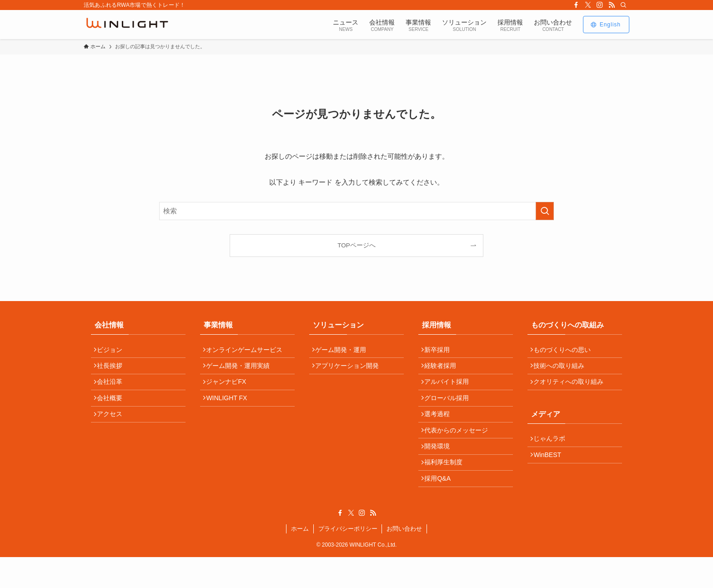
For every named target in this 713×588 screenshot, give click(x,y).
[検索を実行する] (545, 211)
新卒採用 (441, 351)
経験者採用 (444, 371)
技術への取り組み (562, 371)
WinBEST (551, 470)
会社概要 (113, 410)
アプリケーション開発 (351, 371)
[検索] (623, 5)
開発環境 (441, 468)
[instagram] (600, 5)
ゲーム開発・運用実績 (241, 371)
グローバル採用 (450, 410)
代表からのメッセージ (460, 449)
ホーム (300, 560)
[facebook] (576, 5)
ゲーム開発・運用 (344, 351)
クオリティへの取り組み (572, 390)
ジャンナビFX (230, 390)
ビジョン (113, 351)
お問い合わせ (404, 560)
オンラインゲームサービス (248, 351)
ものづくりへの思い (566, 351)
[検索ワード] (356, 211)
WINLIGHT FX (230, 410)
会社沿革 (113, 390)
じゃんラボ (553, 451)
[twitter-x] (588, 5)
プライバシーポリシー (348, 560)
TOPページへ (356, 245)
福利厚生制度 (447, 488)
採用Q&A (441, 508)
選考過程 (441, 429)
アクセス (113, 429)
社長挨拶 (113, 371)
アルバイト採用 (450, 390)
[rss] (612, 5)
